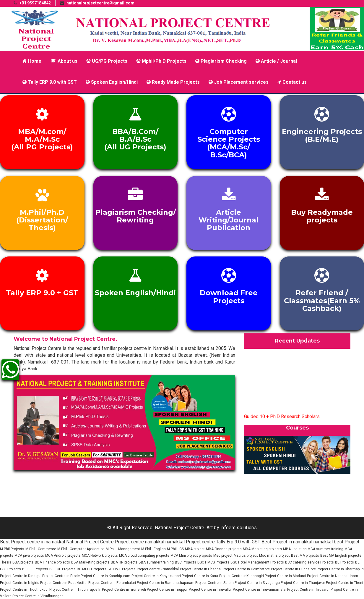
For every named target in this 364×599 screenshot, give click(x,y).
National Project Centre (90, 542)
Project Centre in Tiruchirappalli (75, 590)
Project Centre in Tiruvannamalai (260, 590)
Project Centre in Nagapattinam (333, 576)
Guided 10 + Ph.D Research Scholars (282, 418)
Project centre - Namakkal (158, 569)
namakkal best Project (336, 542)
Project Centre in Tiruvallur (211, 590)
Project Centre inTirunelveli (124, 590)
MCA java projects (29, 556)
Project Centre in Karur (200, 576)
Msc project (223, 556)
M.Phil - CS (175, 549)
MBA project (195, 549)
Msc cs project (246, 556)
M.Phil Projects (12, 549)
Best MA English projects (341, 556)
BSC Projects (186, 562)
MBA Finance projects (224, 549)
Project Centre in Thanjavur (303, 583)
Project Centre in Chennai (201, 569)
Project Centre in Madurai (286, 576)
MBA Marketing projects (262, 549)
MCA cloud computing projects (144, 556)
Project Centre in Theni (344, 583)
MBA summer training (325, 549)
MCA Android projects (63, 556)
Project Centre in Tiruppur (168, 590)
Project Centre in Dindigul (21, 576)
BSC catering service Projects (309, 562)
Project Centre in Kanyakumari (157, 576)
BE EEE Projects (35, 569)
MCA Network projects (100, 556)
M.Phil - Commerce (41, 549)
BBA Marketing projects (90, 562)
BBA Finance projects (52, 562)
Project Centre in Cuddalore (294, 569)
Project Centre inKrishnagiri (242, 576)
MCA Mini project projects (191, 556)
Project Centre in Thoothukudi (25, 590)
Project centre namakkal (140, 542)
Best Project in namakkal (287, 542)
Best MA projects (305, 556)
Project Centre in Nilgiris (20, 583)
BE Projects (344, 562)
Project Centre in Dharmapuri (340, 569)
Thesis (6, 562)
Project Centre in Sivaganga (258, 583)
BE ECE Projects (62, 569)
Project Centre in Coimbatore (246, 569)
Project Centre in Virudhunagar (38, 596)
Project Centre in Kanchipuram (105, 576)
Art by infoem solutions (232, 528)
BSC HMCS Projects (213, 562)
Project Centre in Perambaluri (113, 583)
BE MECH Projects (92, 569)
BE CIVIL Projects (122, 569)
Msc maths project (274, 556)
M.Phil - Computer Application (81, 549)
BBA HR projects (125, 562)
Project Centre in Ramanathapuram (166, 583)
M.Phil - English (153, 549)
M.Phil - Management (123, 549)
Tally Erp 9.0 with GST (238, 542)
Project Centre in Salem (215, 583)
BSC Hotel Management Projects (257, 562)
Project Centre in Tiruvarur (309, 590)
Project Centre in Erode (61, 576)
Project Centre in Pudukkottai (64, 583)
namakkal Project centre (190, 542)
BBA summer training (156, 562)
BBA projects (23, 562)
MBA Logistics (295, 549)
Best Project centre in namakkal (32, 542)
